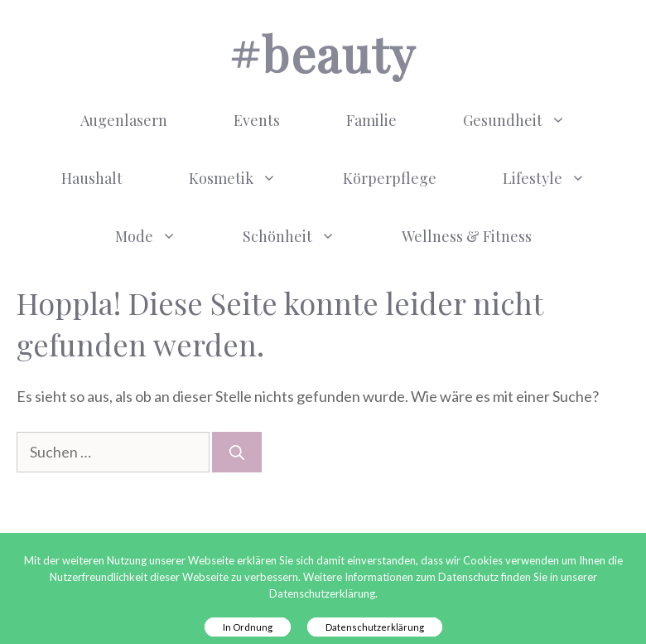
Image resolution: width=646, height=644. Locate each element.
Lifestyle (561, 178)
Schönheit (306, 236)
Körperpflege (390, 178)
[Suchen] (237, 452)
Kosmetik (249, 178)
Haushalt (92, 178)
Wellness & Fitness (467, 236)
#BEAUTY (323, 53)
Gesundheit (531, 120)
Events (257, 120)
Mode (162, 236)
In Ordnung (248, 627)
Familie (371, 120)
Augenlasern (124, 120)
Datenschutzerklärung (375, 627)
